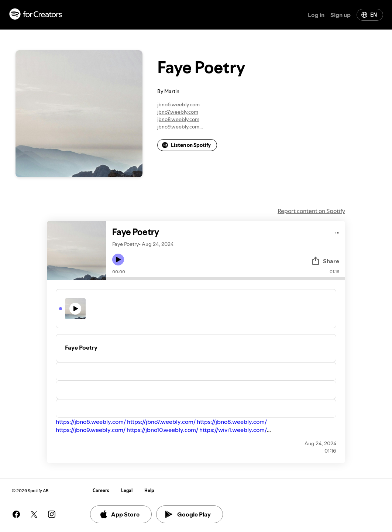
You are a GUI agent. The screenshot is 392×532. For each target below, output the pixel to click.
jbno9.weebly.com (178, 127)
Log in (316, 15)
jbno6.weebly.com (178, 104)
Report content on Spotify (311, 211)
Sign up (341, 15)
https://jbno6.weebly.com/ (91, 422)
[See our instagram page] (52, 514)
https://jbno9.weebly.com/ (91, 430)
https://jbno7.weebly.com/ (161, 422)
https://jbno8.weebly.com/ (232, 422)
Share (325, 261)
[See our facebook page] (16, 514)
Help (149, 490)
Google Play (188, 514)
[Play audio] (338, 232)
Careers (101, 490)
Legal (127, 490)
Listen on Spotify (186, 145)
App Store (119, 514)
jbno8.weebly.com (178, 119)
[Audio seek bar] (226, 279)
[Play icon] (118, 260)
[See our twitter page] (34, 514)
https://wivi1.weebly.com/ (233, 430)
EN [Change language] (369, 15)
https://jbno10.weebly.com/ (162, 430)
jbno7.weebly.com (178, 112)
